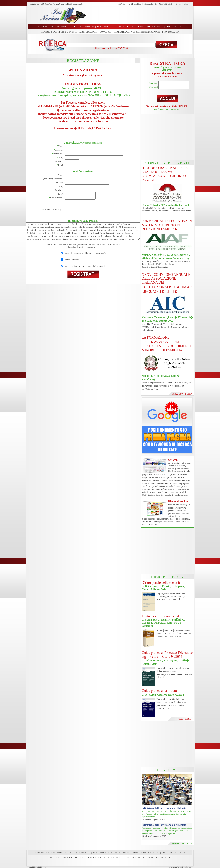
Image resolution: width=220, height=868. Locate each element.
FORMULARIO (171, 32)
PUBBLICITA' (134, 4)
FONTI (178, 4)
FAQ (186, 4)
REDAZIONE (150, 4)
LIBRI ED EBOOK (88, 32)
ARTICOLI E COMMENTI (78, 852)
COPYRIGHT (166, 4)
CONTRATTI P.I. (170, 852)
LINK (183, 852)
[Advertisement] (140, 15)
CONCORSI (105, 32)
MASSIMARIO (42, 852)
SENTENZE (57, 852)
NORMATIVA (99, 852)
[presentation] (91, 209)
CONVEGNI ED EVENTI (65, 32)
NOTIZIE (46, 32)
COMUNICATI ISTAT (119, 852)
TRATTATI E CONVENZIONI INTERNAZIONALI (137, 32)
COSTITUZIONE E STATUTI (145, 852)
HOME (122, 4)
